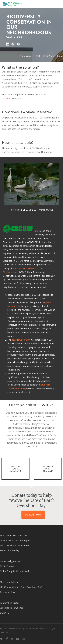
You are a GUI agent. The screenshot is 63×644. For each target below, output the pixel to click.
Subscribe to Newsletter (12, 608)
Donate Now (33, 515)
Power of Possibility (10, 550)
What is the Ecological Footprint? (16, 540)
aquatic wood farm (21, 340)
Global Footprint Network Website (16, 571)
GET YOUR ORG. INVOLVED (48, 469)
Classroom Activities (10, 582)
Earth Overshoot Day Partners (15, 545)
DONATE (4, 613)
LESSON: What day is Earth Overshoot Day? (21, 587)
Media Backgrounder (10, 561)
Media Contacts (8, 566)
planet (9, 98)
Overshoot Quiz (8, 592)
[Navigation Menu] (59, 4)
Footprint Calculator (10, 603)
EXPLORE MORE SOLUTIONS (15, 469)
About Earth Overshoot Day (13, 535)
